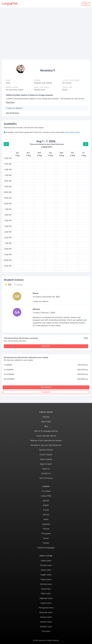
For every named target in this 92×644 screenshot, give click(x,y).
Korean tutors (46, 603)
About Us (46, 469)
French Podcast (46, 455)
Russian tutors (46, 617)
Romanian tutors (46, 612)
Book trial (46, 346)
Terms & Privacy (46, 478)
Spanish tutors (46, 622)
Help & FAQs (46, 422)
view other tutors (72, 132)
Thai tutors (46, 631)
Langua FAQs (46, 496)
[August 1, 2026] (17, 154)
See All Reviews (12, 113)
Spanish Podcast (46, 450)
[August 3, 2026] (39, 154)
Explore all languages (46, 548)
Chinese (46, 529)
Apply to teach (46, 464)
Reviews (46, 417)
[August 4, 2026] (50, 154)
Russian (46, 543)
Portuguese (46, 534)
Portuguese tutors (46, 608)
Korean (46, 538)
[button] (10, 102)
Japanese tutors (46, 598)
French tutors (46, 580)
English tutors (46, 575)
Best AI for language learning (46, 431)
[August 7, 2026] (83, 154)
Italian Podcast (46, 459)
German (46, 515)
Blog (46, 426)
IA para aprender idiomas (46, 436)
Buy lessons (46, 387)
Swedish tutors (46, 627)
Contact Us (46, 473)
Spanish (46, 501)
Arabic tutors (46, 561)
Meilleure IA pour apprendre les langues (46, 440)
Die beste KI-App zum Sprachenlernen (46, 445)
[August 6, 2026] (73, 154)
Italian (46, 519)
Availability (46, 392)
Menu (86, 4)
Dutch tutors (46, 570)
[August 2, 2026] (28, 154)
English (46, 505)
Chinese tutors (46, 565)
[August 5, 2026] (61, 154)
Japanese (46, 524)
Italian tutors (46, 594)
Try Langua (46, 491)
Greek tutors (46, 589)
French (46, 510)
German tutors (46, 584)
